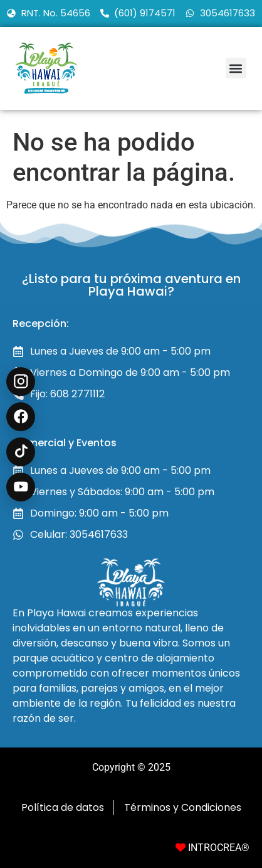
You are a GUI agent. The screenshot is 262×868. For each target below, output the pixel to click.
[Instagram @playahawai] (21, 382)
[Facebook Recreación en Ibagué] (21, 417)
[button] (236, 68)
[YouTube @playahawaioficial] (21, 487)
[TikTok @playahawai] (21, 452)
